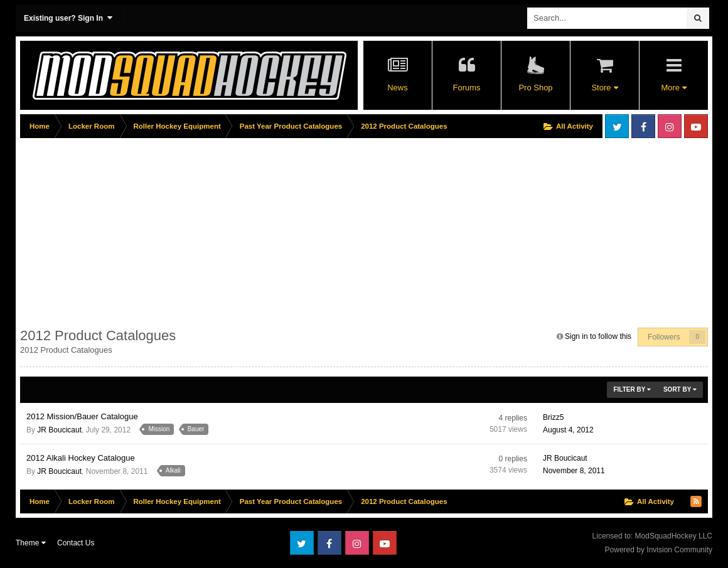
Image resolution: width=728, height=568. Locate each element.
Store (604, 88)
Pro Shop (535, 88)
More (673, 88)
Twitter (617, 126)
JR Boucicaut (59, 430)
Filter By (632, 389)
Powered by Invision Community (659, 550)
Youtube (696, 126)
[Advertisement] (249, 230)
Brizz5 (553, 417)
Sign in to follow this (598, 336)
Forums (466, 88)
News (398, 88)
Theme (31, 543)
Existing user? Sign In (68, 18)
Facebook (643, 126)
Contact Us (76, 543)
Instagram (670, 126)
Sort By (680, 389)
